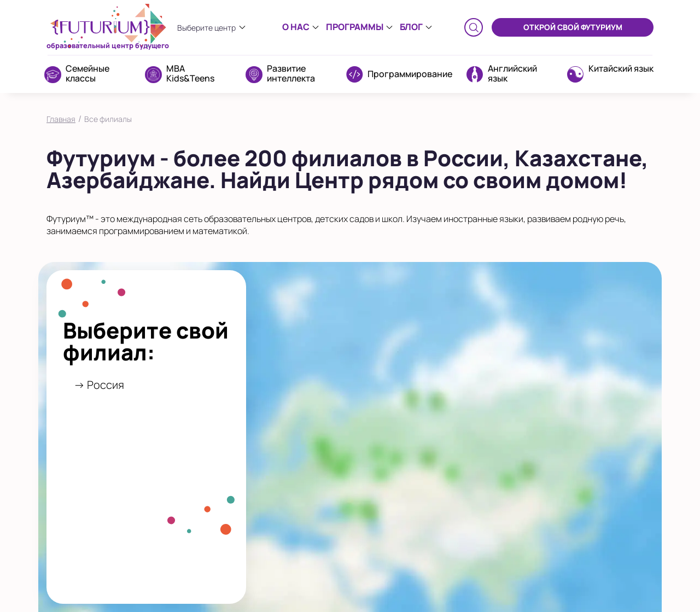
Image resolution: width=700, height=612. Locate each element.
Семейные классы (87, 73)
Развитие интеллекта (291, 73)
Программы (355, 27)
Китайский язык (621, 68)
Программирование (410, 74)
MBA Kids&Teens (190, 73)
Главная (61, 119)
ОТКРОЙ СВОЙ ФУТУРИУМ (573, 27)
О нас (296, 27)
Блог (411, 27)
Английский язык (512, 73)
